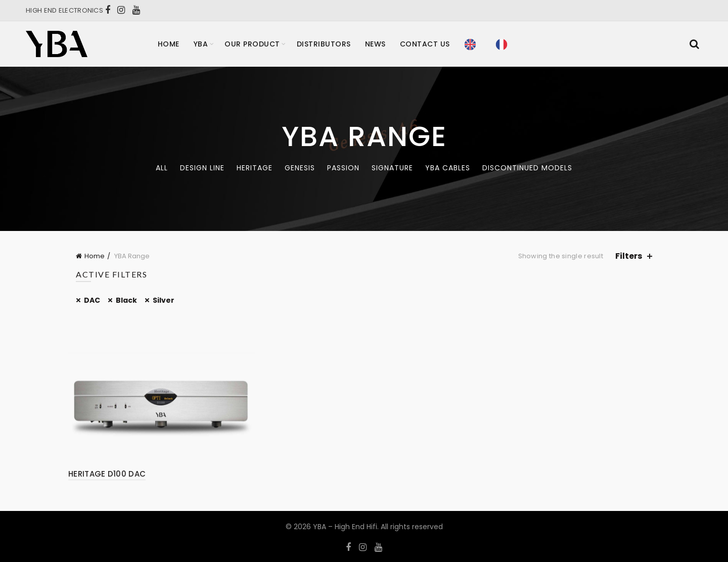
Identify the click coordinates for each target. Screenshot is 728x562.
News (375, 44)
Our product (252, 44)
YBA (201, 44)
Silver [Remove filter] (164, 300)
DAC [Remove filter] (92, 300)
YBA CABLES (448, 168)
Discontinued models (527, 168)
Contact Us (425, 44)
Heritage (255, 168)
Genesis (300, 168)
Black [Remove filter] (126, 300)
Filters (629, 256)
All (162, 168)
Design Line (202, 168)
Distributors (324, 44)
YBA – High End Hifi (345, 527)
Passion (343, 168)
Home (169, 44)
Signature (392, 168)
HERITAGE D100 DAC (107, 474)
